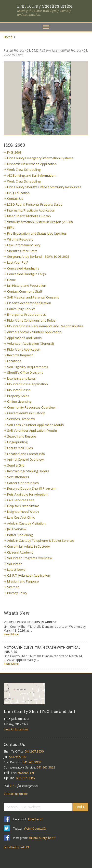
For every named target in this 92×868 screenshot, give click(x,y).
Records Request (20, 355)
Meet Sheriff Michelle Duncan (29, 216)
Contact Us (15, 199)
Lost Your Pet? (18, 262)
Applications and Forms (24, 338)
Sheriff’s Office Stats (22, 251)
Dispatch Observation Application (32, 164)
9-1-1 (13, 786)
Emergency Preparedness (26, 314)
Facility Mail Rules (20, 448)
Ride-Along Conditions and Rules (31, 320)
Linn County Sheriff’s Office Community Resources (44, 187)
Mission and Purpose (23, 581)
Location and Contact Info (26, 454)
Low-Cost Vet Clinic (21, 517)
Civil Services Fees (21, 500)
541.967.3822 (46, 767)
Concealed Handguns (23, 268)
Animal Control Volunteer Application (34, 332)
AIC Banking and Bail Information (31, 175)
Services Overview (21, 419)
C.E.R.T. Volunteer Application (29, 575)
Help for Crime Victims (23, 506)
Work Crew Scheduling (24, 170)
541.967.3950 (34, 751)
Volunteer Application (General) (30, 343)
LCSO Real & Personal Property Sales (35, 204)
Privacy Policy (17, 593)
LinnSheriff (35, 819)
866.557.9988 (25, 778)
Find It (80, 807)
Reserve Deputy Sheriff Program (31, 488)
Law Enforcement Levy (24, 245)
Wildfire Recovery (20, 239)
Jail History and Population (27, 285)
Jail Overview (17, 529)
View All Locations (16, 729)
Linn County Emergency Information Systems (40, 158)
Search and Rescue (22, 436)
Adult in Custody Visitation (26, 523)
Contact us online (16, 794)
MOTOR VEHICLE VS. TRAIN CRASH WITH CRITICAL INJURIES (42, 649)
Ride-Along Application (24, 349)
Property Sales (18, 396)
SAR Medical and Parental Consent (33, 297)
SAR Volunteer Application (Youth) (32, 430)
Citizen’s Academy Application (29, 303)
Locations (14, 361)
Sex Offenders (18, 477)
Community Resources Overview (31, 407)
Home (8, 37)
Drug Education (18, 193)
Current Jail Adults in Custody (28, 546)
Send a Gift (15, 465)
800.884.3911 (27, 773)
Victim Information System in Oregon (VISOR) (40, 222)
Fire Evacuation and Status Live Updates (37, 233)
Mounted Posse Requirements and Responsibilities (45, 326)
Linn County (45, 6)
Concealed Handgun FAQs (26, 274)
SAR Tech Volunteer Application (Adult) (35, 425)
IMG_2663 (14, 152)
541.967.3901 (18, 757)
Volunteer (14, 564)
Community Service (21, 309)
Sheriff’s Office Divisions (25, 372)
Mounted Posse (19, 390)
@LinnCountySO (35, 829)
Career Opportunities (23, 483)
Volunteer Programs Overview (30, 558)
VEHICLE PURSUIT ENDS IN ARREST (30, 622)
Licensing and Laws (21, 378)
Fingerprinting (17, 442)
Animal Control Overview (25, 459)
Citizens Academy (20, 552)
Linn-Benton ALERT (17, 847)
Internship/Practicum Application (31, 210)
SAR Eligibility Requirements (28, 367)
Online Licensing (19, 401)
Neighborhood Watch (23, 512)
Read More (11, 634)
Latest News (16, 569)
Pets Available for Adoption (27, 494)
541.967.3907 (32, 762)
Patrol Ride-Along (20, 535)
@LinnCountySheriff (42, 838)
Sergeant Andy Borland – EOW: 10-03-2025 (38, 256)
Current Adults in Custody (26, 413)
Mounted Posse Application (27, 384)
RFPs (11, 228)
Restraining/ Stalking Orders (28, 471)
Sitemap (13, 587)
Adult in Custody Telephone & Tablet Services (41, 541)
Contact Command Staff (25, 291)
